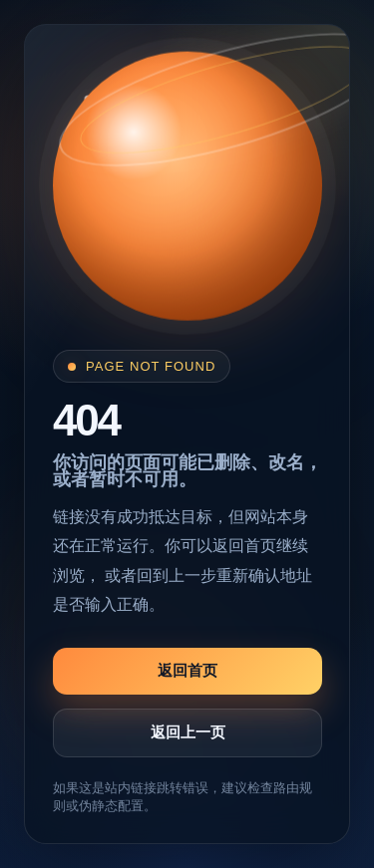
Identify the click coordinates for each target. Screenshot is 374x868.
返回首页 (187, 670)
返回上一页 (188, 732)
